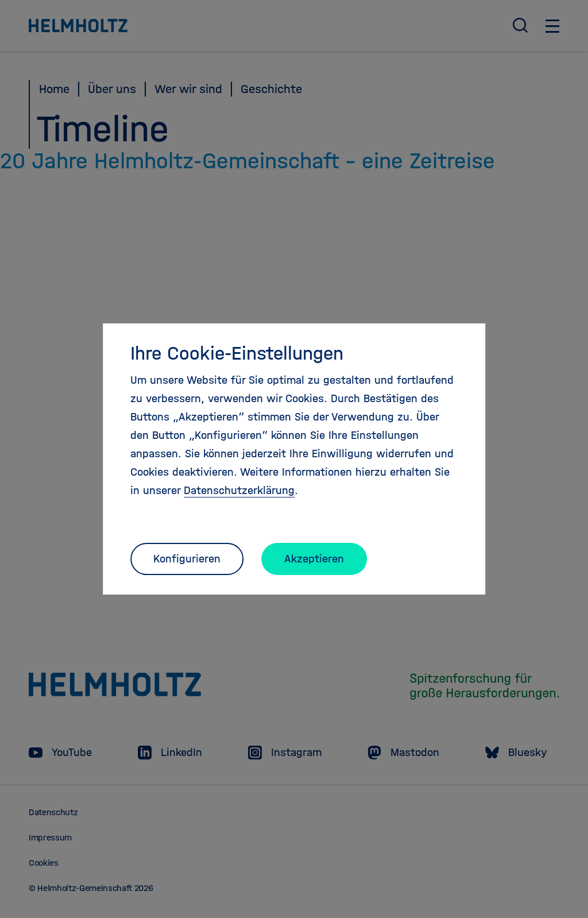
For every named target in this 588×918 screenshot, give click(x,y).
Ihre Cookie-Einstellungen (237, 353)
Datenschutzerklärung (239, 490)
